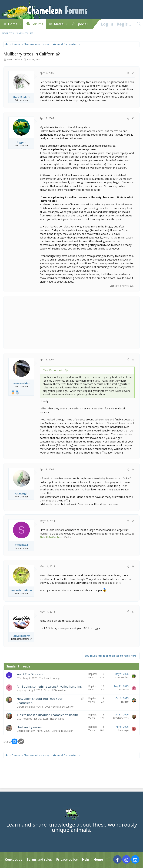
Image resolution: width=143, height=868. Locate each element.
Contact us (14, 859)
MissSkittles (122, 677)
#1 (133, 73)
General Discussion (55, 690)
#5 (133, 521)
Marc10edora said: (53, 370)
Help (86, 859)
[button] (21, 24)
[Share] (128, 73)
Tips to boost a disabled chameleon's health (47, 715)
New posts (8, 33)
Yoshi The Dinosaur (30, 674)
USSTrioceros (24, 719)
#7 (133, 612)
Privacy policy (67, 859)
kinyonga (124, 730)
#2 (133, 118)
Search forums (25, 33)
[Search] (139, 24)
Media (59, 24)
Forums (37, 24)
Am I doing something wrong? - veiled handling (49, 686)
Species (82, 24)
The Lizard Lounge (50, 678)
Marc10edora (14, 59)
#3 (133, 359)
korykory (22, 690)
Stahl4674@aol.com (51, 537)
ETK (19, 678)
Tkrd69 (125, 702)
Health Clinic (57, 719)
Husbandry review (29, 727)
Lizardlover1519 (26, 731)
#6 (133, 566)
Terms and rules (39, 859)
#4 (133, 469)
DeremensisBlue (26, 707)
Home (13, 24)
